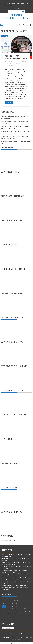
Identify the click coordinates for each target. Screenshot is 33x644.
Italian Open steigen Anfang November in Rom (16, 57)
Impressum (16, 9)
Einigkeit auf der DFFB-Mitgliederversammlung (15, 586)
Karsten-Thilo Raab (21, 61)
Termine (23, 3)
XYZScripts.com (24, 643)
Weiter (9, 102)
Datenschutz (26, 6)
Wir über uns (7, 3)
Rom (13, 65)
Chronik (27, 3)
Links (21, 6)
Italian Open (8, 65)
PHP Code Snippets (10, 643)
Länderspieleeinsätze (9, 6)
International (5, 36)
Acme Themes (17, 639)
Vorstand (13, 3)
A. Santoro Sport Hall (14, 63)
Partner (18, 3)
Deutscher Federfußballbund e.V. (17, 17)
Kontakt (17, 6)
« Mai (3, 619)
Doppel (23, 63)
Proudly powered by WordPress (10, 637)
